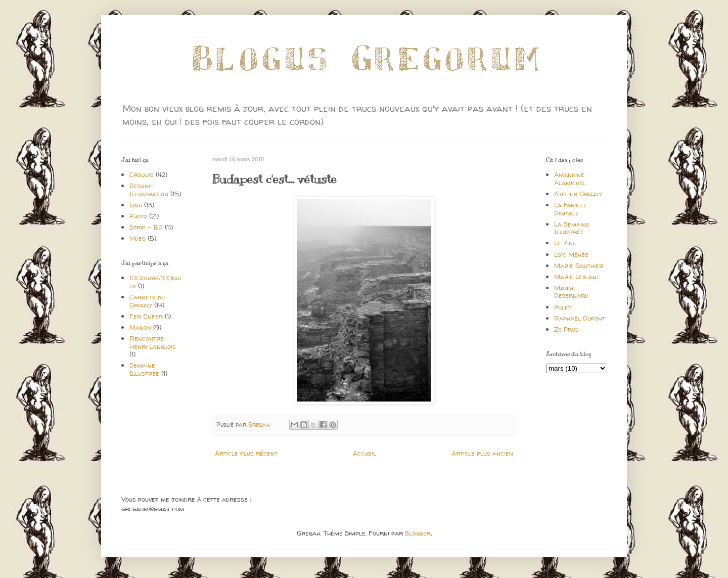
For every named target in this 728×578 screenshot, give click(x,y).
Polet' (563, 307)
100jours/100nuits (155, 282)
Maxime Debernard (571, 292)
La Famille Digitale (571, 209)
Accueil (365, 453)
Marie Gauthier (579, 265)
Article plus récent (246, 453)
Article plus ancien (482, 453)
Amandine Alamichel (570, 179)
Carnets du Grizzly (147, 301)
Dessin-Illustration (149, 190)
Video (138, 238)
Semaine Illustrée (144, 369)
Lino (136, 205)
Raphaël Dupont (580, 318)
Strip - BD (146, 227)
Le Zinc (565, 243)
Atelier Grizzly (578, 194)
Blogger (418, 533)
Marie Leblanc (577, 277)
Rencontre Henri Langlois (153, 342)
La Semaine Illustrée (572, 228)
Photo (138, 216)
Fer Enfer (146, 316)
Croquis (142, 174)
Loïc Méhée (571, 254)
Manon (140, 327)
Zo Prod (566, 329)
